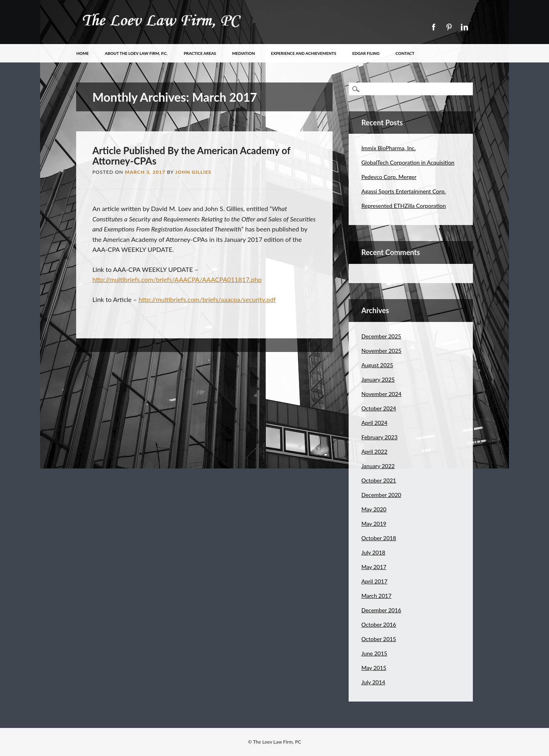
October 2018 (379, 538)
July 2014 (373, 682)
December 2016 (381, 610)
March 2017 (376, 596)
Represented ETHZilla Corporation (404, 206)
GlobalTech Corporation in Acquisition (408, 162)
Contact (405, 53)
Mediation (243, 53)
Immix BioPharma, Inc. (389, 148)
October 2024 (379, 408)
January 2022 (378, 466)
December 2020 (381, 495)
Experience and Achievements (304, 53)
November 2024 (381, 394)
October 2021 (379, 480)
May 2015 (374, 668)
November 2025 (381, 351)
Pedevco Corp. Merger (389, 177)
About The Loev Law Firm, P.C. (136, 53)
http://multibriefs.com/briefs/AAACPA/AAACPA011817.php (177, 279)
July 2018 (373, 552)
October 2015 (379, 639)
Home (83, 53)
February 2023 (379, 437)
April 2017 (374, 581)
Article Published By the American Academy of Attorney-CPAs (191, 156)
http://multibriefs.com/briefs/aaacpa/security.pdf (207, 299)
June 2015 (374, 653)
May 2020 (374, 509)
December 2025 (381, 336)
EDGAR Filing (366, 53)
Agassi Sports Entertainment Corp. (404, 191)
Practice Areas (200, 53)
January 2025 (378, 379)
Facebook (433, 27)
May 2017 (374, 567)
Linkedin (464, 27)
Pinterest (449, 27)
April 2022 (374, 451)
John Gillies (193, 172)
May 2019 (374, 524)
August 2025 (377, 365)
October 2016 (379, 624)
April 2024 (374, 423)
